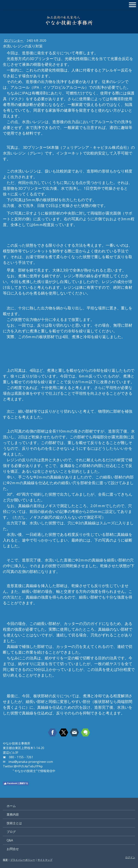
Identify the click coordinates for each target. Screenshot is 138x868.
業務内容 (13, 814)
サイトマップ (45, 860)
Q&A (10, 840)
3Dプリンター (14, 41)
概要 (5, 860)
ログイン (130, 857)
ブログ (11, 832)
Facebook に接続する (16, 783)
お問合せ (13, 849)
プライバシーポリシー (23, 860)
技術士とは (14, 823)
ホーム (11, 806)
